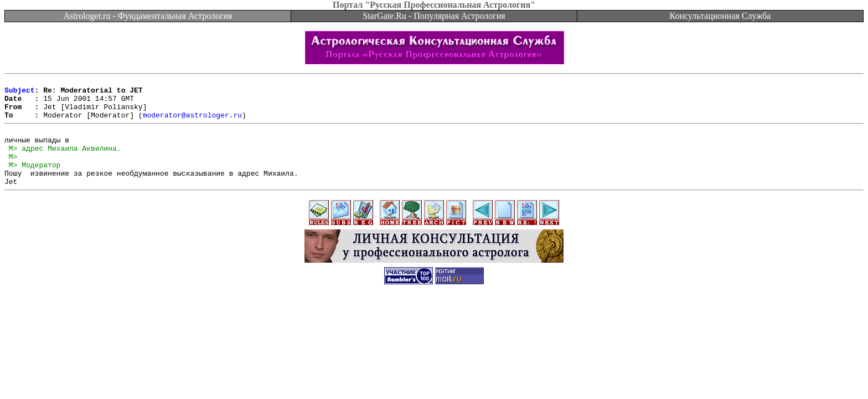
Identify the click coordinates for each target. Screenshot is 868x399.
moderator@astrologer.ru (192, 123)
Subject (20, 93)
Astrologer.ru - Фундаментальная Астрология (148, 16)
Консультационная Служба (720, 16)
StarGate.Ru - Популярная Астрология (434, 16)
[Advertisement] (434, 337)
